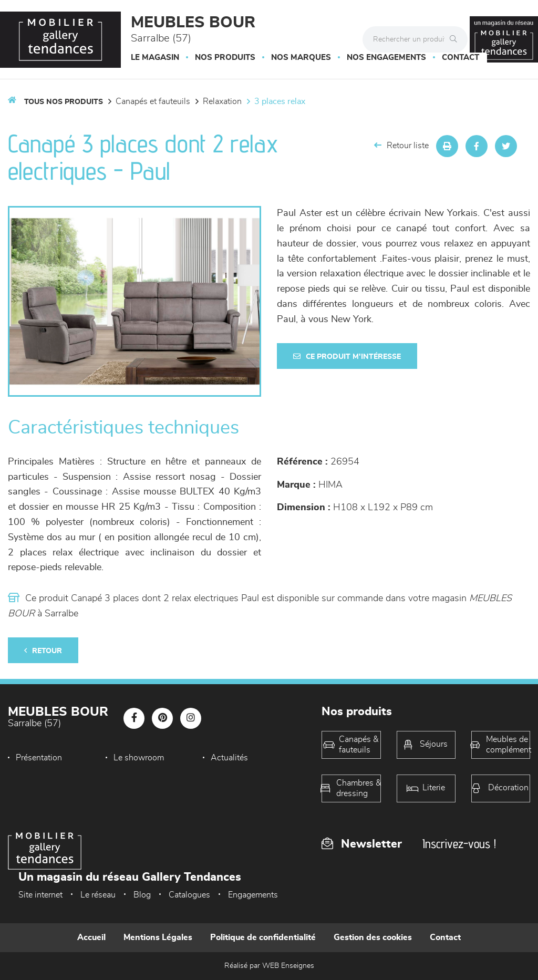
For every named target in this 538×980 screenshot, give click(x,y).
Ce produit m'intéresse (347, 357)
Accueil (91, 937)
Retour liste (401, 145)
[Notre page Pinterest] (162, 718)
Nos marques (301, 58)
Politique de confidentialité (263, 937)
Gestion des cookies (373, 937)
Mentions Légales (158, 937)
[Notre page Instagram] (191, 718)
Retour (43, 651)
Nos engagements (386, 58)
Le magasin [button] (155, 58)
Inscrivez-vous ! (459, 844)
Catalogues (189, 895)
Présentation (39, 758)
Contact (461, 58)
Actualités (229, 758)
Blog (142, 895)
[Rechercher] (456, 39)
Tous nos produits (64, 102)
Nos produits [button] (225, 58)
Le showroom (139, 758)
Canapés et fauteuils (153, 101)
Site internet (40, 895)
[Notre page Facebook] (134, 718)
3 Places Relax (280, 101)
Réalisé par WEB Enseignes (269, 966)
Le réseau (98, 895)
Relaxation (222, 101)
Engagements (253, 895)
